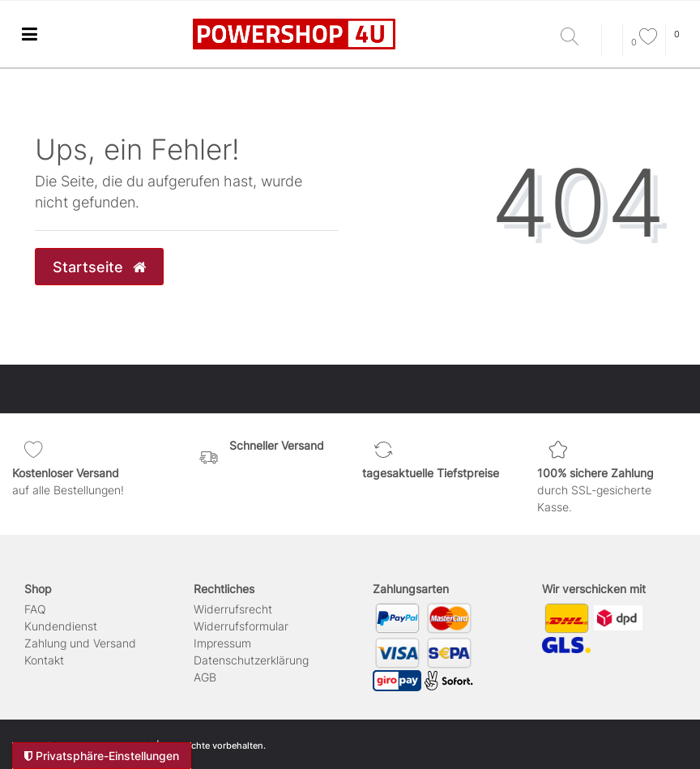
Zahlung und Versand (80, 643)
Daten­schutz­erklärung (251, 660)
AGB (205, 677)
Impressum (222, 643)
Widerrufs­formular (241, 626)
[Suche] (577, 38)
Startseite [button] (99, 267)
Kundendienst (61, 626)
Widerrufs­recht (233, 609)
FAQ (35, 609)
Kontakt (44, 660)
